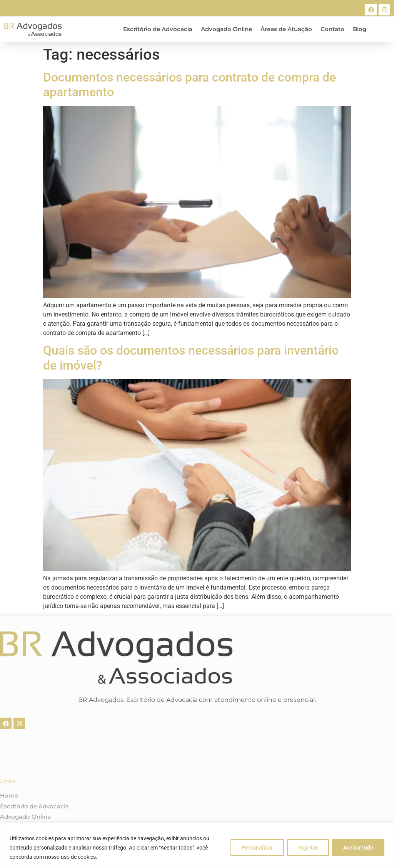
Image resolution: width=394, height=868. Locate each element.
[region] (197, 845)
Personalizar (257, 848)
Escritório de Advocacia (158, 29)
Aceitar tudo (358, 848)
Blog (360, 29)
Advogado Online (226, 29)
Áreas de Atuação (286, 29)
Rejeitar (308, 848)
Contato (332, 29)
